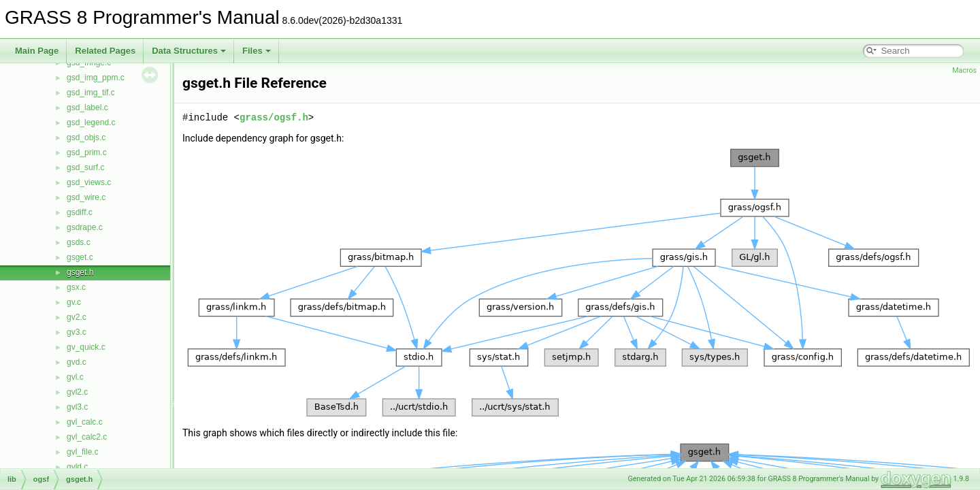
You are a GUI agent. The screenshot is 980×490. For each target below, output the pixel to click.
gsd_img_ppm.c (96, 78)
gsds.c (79, 242)
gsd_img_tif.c (91, 93)
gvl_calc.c (85, 422)
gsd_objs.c (86, 137)
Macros (964, 70)
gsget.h (80, 272)
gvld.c (77, 467)
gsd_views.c (89, 182)
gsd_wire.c (86, 197)
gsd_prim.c (87, 152)
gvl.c (75, 377)
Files (257, 51)
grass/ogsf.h (274, 117)
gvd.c (77, 362)
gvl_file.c (83, 452)
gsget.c (80, 257)
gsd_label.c (87, 108)
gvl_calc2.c (87, 437)
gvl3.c (77, 407)
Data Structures (189, 51)
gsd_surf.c (85, 167)
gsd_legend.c (91, 122)
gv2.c (77, 317)
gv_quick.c (86, 347)
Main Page (37, 51)
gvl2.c (77, 392)
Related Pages (105, 51)
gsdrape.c (85, 227)
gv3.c (77, 332)
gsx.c (76, 287)
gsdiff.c (80, 212)
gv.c (74, 302)
